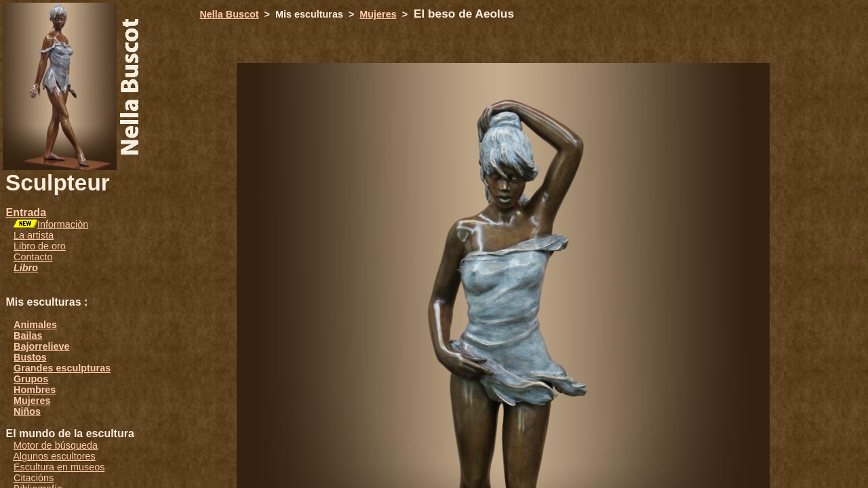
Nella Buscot (229, 14)
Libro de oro (40, 246)
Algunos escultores (54, 456)
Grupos (31, 379)
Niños (27, 411)
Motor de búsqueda (56, 445)
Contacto (33, 257)
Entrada (26, 212)
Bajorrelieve (41, 346)
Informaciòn (63, 224)
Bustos (30, 357)
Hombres (35, 390)
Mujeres (32, 401)
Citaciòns (34, 478)
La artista (34, 235)
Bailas (28, 335)
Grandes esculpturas (62, 368)
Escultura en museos (59, 467)
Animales (35, 325)
